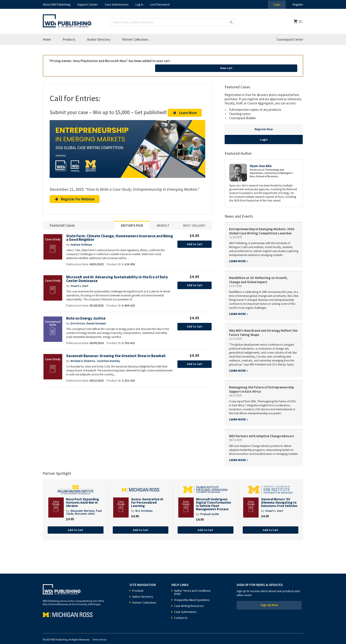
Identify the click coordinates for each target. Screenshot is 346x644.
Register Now (264, 123)
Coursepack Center (290, 39)
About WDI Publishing (57, 4)
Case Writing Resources (190, 600)
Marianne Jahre (85, 508)
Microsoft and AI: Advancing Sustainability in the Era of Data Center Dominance (118, 274)
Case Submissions (117, 4)
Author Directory (99, 39)
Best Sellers (194, 220)
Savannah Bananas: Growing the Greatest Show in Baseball (117, 351)
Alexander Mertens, (83, 505)
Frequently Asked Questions (193, 594)
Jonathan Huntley (108, 357)
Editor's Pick (132, 220)
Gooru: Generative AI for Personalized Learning (147, 496)
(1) (301, 21)
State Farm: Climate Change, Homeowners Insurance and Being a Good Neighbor (115, 233)
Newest (163, 220)
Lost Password (160, 4)
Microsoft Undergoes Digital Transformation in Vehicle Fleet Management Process (213, 498)
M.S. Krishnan (144, 505)
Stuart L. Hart (79, 282)
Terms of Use (99, 634)
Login (276, 4)
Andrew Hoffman (81, 240)
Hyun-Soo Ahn (261, 159)
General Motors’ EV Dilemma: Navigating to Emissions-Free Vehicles (279, 496)
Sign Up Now (269, 600)
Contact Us (181, 612)
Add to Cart (195, 239)
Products (69, 39)
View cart (273, 62)
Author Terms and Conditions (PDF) (193, 586)
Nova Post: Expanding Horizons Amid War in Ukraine (82, 496)
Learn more (237, 255)
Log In (139, 4)
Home (47, 39)
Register (297, 4)
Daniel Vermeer (96, 319)
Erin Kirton (78, 319)
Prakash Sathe (210, 508)
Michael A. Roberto (83, 357)
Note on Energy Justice (86, 314)
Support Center (87, 4)
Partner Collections (135, 39)
